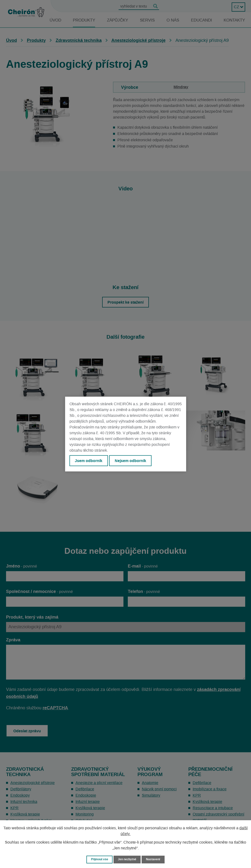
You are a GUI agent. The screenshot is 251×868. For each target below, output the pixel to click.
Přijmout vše (99, 859)
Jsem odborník (90, 461)
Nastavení (155, 859)
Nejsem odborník (133, 461)
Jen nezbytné (128, 859)
